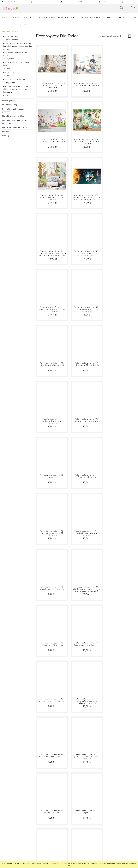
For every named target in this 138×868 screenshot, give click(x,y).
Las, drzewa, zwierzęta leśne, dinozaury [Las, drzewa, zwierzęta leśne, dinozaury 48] (16, 54)
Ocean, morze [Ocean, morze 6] (10, 72)
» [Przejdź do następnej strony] (107, 832)
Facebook (33, 848)
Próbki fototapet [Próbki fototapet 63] (11, 36)
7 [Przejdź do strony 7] (102, 832)
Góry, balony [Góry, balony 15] (10, 59)
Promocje (6, 136)
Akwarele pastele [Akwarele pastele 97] (11, 40)
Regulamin (6, 854)
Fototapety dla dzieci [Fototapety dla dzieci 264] (11, 31)
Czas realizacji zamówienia (12, 857)
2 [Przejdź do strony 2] (75, 832)
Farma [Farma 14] (7, 69)
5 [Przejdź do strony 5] (91, 832)
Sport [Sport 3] (7, 96)
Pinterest (32, 854)
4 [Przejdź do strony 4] (86, 832)
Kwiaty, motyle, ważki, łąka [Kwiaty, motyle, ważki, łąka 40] (15, 79)
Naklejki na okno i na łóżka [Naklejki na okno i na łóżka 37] (13, 116)
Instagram (33, 851)
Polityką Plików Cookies (58, 863)
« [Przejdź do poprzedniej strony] (65, 832)
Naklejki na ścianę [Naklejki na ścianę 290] (10, 105)
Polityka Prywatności (10, 851)
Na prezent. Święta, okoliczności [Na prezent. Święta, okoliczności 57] (15, 127)
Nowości (6, 132)
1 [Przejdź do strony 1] (70, 832)
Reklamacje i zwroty (10, 848)
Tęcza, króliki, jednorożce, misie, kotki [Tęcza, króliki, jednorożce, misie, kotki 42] (16, 64)
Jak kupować (61, 848)
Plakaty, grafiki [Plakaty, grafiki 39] (8, 101)
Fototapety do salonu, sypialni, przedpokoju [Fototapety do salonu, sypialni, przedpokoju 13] (15, 122)
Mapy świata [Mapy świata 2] (10, 83)
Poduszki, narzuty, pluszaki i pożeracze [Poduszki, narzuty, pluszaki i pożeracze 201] (14, 111)
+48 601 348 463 (9, 2)
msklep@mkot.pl (39, 2)
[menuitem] (5, 17)
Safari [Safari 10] (7, 76)
